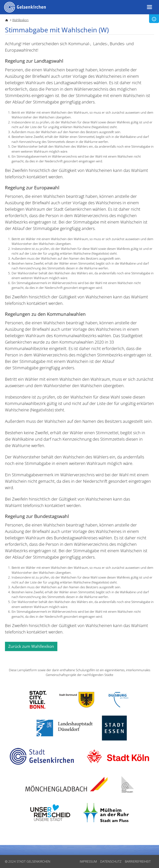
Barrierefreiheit (138, 861)
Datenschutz (111, 861)
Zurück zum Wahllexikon (31, 646)
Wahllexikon (20, 20)
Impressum (88, 861)
